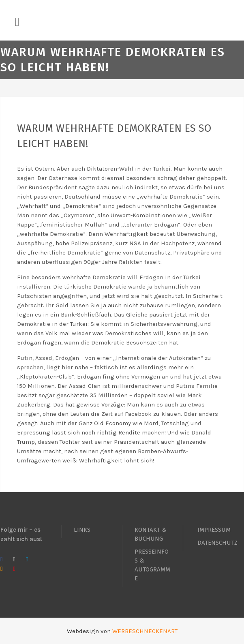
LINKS (82, 530)
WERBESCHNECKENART (145, 631)
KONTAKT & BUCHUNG (151, 534)
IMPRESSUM (214, 530)
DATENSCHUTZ (217, 543)
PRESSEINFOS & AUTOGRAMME (152, 565)
